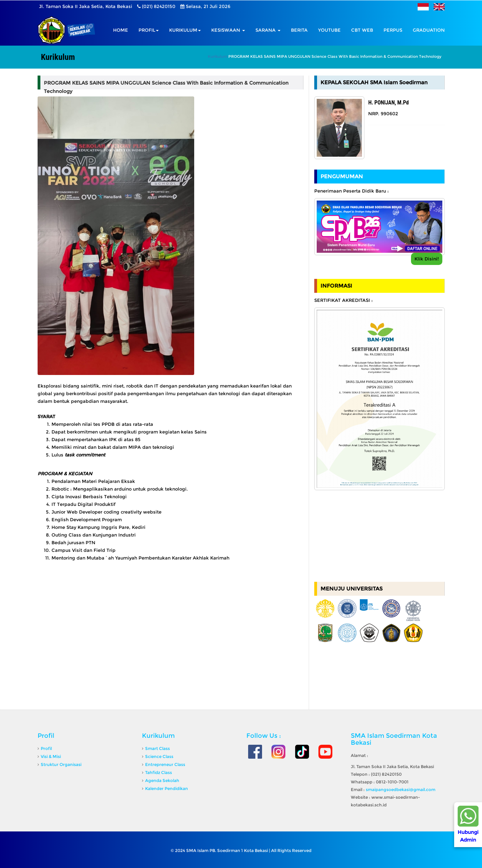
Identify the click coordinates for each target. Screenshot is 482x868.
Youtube (329, 30)
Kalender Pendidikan (167, 788)
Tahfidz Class (159, 772)
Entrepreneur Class (165, 764)
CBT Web (362, 30)
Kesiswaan (228, 30)
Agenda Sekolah (162, 780)
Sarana (268, 30)
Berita (299, 30)
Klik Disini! (427, 259)
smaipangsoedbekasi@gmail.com (401, 789)
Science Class (159, 756)
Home (121, 30)
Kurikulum (185, 30)
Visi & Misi (51, 756)
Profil (149, 30)
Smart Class (157, 748)
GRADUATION (429, 30)
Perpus (393, 30)
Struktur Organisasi (61, 764)
